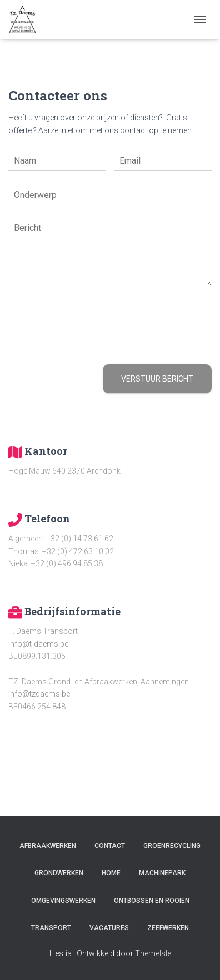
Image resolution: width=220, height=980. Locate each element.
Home (111, 873)
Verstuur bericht (157, 379)
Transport (51, 928)
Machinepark (162, 873)
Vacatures (109, 928)
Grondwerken (59, 873)
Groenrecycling (172, 846)
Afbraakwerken (48, 846)
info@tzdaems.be (39, 694)
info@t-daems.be (38, 644)
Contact (110, 846)
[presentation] (93, 346)
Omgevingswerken (63, 901)
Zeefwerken (168, 928)
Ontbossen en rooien (152, 901)
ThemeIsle (153, 953)
